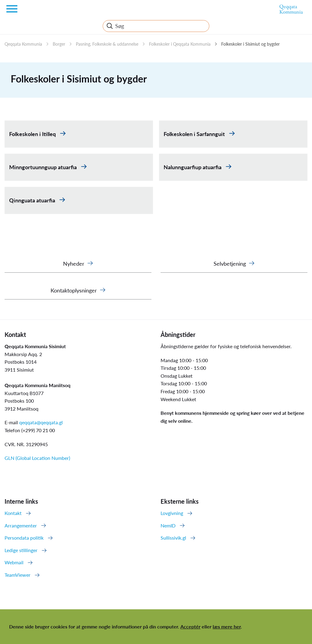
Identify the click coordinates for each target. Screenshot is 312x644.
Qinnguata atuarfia (33, 200)
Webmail (14, 562)
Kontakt (13, 513)
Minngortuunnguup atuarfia (44, 167)
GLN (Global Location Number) (37, 458)
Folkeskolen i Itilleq (33, 134)
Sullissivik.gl (173, 538)
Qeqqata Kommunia (23, 44)
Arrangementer (21, 525)
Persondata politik (24, 538)
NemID (168, 525)
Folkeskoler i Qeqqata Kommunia (180, 44)
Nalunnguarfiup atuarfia (193, 167)
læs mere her (227, 626)
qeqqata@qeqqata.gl (41, 422)
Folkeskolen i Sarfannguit (195, 134)
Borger (59, 44)
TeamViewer (18, 575)
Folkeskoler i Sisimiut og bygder (250, 44)
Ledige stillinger (21, 550)
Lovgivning (172, 513)
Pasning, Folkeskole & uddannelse (107, 44)
